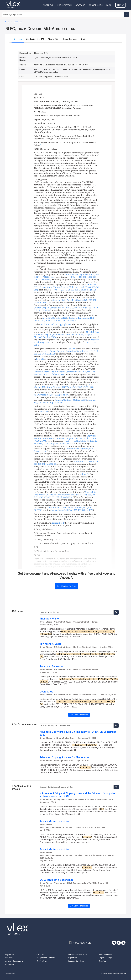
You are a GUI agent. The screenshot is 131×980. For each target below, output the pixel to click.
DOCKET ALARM (96, 5)
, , (74, 290)
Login (109, 5)
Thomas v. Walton (50, 619)
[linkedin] (123, 943)
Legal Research (64, 5)
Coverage (80, 5)
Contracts (9, 958)
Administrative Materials (77, 955)
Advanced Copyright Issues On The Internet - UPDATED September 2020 (78, 733)
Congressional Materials (46, 958)
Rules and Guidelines (76, 961)
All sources (9, 964)
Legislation (10, 955)
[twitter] (114, 943)
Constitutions (42, 961)
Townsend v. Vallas (50, 644)
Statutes (102, 961)
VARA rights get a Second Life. (57, 880)
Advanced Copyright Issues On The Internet (65, 757)
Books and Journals (106, 955)
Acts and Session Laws (14, 961)
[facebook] (119, 943)
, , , (65, 495)
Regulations (72, 958)
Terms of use (10, 974)
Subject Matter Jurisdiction (55, 822)
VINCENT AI (48, 5)
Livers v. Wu (46, 692)
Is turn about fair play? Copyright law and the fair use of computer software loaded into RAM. (77, 795)
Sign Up (121, 5)
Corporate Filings (105, 958)
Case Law (40, 955)
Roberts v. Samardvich (52, 666)
